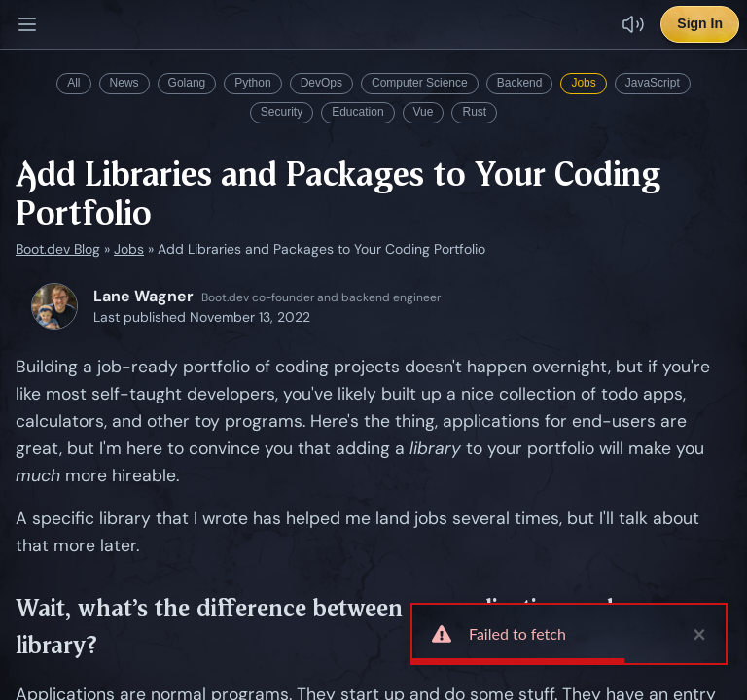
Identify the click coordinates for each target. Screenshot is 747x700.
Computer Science (420, 83)
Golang (187, 83)
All (73, 83)
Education (357, 112)
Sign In (700, 23)
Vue (424, 112)
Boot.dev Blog (58, 249)
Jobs (583, 83)
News (124, 83)
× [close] (699, 634)
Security (282, 112)
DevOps (321, 83)
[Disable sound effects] (633, 24)
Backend (520, 83)
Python (252, 83)
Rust (474, 112)
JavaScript (653, 83)
